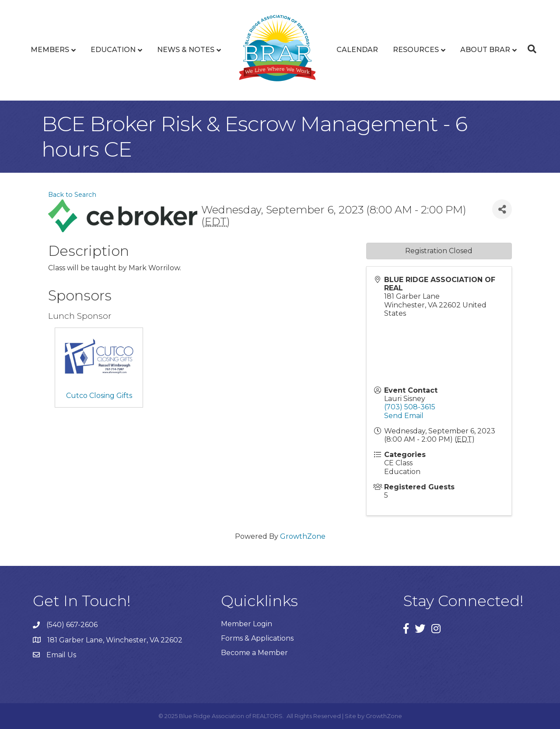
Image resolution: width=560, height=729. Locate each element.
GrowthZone (303, 536)
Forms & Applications (257, 638)
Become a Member (254, 653)
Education (113, 50)
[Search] (530, 49)
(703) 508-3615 (410, 407)
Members (50, 50)
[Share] (502, 209)
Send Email (404, 416)
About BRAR (485, 50)
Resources (416, 50)
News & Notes (186, 50)
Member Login (247, 624)
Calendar (357, 50)
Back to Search (72, 195)
